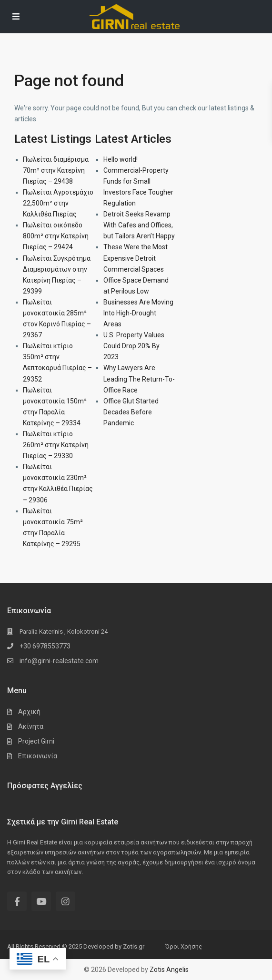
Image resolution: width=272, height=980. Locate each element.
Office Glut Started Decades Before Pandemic (131, 412)
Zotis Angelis (169, 970)
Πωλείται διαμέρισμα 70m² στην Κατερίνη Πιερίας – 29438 (56, 170)
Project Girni (36, 741)
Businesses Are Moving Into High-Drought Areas (138, 313)
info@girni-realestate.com (59, 661)
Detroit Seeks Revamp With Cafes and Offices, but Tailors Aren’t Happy (139, 225)
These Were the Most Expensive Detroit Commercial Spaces (136, 258)
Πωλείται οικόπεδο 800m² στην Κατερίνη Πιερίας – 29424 (56, 236)
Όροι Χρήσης (184, 946)
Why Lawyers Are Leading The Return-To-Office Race (139, 379)
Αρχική (29, 712)
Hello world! (121, 159)
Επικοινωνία (38, 756)
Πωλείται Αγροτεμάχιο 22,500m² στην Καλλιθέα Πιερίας (58, 203)
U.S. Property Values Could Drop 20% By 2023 (134, 346)
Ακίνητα (31, 726)
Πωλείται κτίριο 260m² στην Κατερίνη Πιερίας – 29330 (56, 445)
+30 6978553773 (45, 646)
